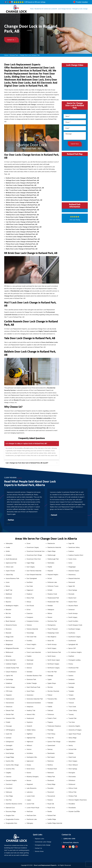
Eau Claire (30, 586)
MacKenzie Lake (32, 819)
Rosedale (50, 788)
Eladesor (29, 594)
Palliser (50, 695)
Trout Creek (72, 707)
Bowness (9, 629)
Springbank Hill (73, 644)
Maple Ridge (51, 551)
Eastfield (30, 582)
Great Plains (31, 691)
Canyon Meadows (11, 672)
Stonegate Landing (74, 660)
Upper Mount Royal (75, 734)
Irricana (29, 765)
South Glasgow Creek (75, 625)
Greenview (30, 695)
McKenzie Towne (53, 586)
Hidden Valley (31, 730)
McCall (50, 578)
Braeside (8, 633)
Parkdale (50, 703)
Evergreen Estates (33, 621)
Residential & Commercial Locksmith (46, 9)
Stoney (71, 664)
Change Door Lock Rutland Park (30, 55)
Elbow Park (30, 598)
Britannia (8, 656)
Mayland (50, 571)
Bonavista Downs (11, 625)
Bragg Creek (10, 637)
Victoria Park (72, 749)
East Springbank (32, 578)
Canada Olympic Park (12, 668)
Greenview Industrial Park (35, 699)
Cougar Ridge (10, 757)
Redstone (51, 761)
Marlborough (51, 555)
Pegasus (50, 722)
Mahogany (30, 823)
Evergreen (30, 617)
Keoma (29, 773)
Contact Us (11, 40)
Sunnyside (72, 683)
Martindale (51, 563)
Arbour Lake (10, 567)
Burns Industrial (11, 660)
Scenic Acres (72, 559)
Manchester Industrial (54, 547)
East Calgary (31, 567)
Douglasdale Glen (11, 823)
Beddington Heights (12, 606)
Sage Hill (71, 543)
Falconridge (30, 633)
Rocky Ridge (51, 784)
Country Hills (10, 761)
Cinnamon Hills (10, 718)
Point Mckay (51, 734)
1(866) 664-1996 (69, 839)
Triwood (71, 703)
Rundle (50, 812)
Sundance (71, 679)
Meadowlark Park (53, 602)
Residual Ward (52, 769)
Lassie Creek (31, 796)
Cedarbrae (9, 683)
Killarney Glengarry (33, 777)
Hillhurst (29, 745)
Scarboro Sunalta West (76, 555)
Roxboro (50, 800)
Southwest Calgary (74, 637)
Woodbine (72, 804)
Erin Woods (30, 606)
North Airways (52, 644)
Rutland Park (14, 55)
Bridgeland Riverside (12, 648)
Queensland (51, 745)
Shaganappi (72, 567)
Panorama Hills (52, 699)
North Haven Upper (54, 660)
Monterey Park (52, 621)
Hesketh (29, 726)
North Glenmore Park (54, 652)
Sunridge (71, 687)
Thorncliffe (72, 699)
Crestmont (9, 784)
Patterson (51, 714)
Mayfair (50, 567)
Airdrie (8, 551)
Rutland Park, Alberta (71, 843)
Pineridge (50, 730)
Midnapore (51, 610)
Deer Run (9, 800)
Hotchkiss (30, 753)
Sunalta (71, 676)
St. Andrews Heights (75, 652)
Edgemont (30, 590)
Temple (71, 695)
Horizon (29, 749)
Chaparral (9, 695)
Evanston (30, 613)
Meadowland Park (53, 598)
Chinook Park (10, 711)
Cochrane (8, 738)
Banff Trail (9, 590)
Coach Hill (9, 734)
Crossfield (9, 788)
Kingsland (30, 784)
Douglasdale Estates (12, 819)
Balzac (8, 586)
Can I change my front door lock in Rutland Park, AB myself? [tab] (31, 463)
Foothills (29, 641)
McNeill (50, 590)
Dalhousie (9, 792)
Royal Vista (51, 808)
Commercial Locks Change (43, 842)
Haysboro (30, 722)
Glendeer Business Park (34, 676)
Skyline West (73, 602)
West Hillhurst (73, 765)
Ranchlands (51, 753)
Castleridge (9, 679)
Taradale (71, 691)
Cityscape (9, 726)
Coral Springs (10, 753)
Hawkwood (30, 718)
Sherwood (72, 582)
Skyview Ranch (73, 606)
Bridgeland (9, 644)
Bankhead (9, 594)
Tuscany (71, 714)
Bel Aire (8, 613)
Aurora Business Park (12, 578)
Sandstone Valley (74, 547)
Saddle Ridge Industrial (55, 823)
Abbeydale (9, 543)
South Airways (73, 613)
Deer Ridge (9, 796)
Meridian (50, 606)
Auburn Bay (9, 575)
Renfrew (50, 765)
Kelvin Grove (31, 769)
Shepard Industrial (74, 578)
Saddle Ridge (52, 819)
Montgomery (52, 625)
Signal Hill (72, 586)
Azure (8, 582)
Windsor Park (73, 796)
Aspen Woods (10, 571)
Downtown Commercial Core (36, 551)
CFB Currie (9, 691)
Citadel (8, 722)
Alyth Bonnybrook (11, 559)
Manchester (51, 543)
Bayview (8, 602)
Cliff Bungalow (10, 730)
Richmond (50, 773)
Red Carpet (51, 757)
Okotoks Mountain (53, 691)
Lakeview (30, 792)
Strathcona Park (73, 668)
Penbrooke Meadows (54, 726)
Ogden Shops (52, 683)
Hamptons (30, 707)
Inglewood (30, 761)
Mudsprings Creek (53, 633)
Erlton (29, 610)
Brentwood (9, 641)
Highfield (29, 734)
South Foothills (73, 621)
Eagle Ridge (30, 563)
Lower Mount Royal (33, 808)
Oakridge (50, 676)
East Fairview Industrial (34, 571)
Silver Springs (73, 590)
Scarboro (71, 551)
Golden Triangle (32, 683)
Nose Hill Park (52, 672)
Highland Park (31, 738)
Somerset (72, 610)
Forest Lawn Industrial (34, 652)
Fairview (29, 625)
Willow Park (72, 792)
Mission (50, 617)
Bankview (9, 598)
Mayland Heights (53, 575)
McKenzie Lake (52, 582)
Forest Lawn (31, 648)
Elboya (29, 602)
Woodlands (72, 808)
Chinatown (9, 707)
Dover (29, 543)
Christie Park (10, 714)
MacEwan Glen (31, 815)
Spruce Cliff (72, 648)
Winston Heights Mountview (78, 800)
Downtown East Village (34, 555)
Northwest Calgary (54, 668)
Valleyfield (72, 742)
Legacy (29, 800)
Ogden (50, 679)
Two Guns (72, 722)
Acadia (8, 547)
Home (32, 9)
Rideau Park (51, 777)
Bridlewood (9, 652)
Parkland (50, 711)
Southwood (72, 641)
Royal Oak (51, 804)
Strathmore (72, 672)
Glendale (29, 672)
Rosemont (51, 792)
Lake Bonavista (31, 788)
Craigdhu (8, 773)
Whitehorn (72, 780)
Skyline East (72, 598)
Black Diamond (10, 621)
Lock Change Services (65, 9)
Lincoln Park (30, 804)
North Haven (51, 656)
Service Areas (39, 851)
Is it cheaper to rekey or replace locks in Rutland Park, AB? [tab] (31, 443)
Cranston (8, 777)
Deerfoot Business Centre (14, 804)
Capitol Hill (9, 676)
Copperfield (9, 749)
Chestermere (10, 703)
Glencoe (29, 668)
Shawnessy (72, 575)
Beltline (8, 617)
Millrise (50, 613)
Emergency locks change (80, 9)
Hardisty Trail (31, 711)
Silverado (71, 594)
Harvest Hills (31, 714)
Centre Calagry (10, 687)
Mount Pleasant (53, 629)
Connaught (9, 745)
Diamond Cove (10, 808)
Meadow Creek (52, 594)
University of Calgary (75, 730)
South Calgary (73, 617)
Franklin (29, 656)
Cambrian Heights (11, 664)
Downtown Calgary (33, 547)
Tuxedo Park (72, 718)
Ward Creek (72, 757)
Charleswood (10, 699)
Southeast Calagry (74, 629)
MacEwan (30, 812)
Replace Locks (39, 839)
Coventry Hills (10, 769)
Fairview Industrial (32, 629)
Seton (70, 563)
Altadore (9, 555)
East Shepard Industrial (34, 575)
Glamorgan (30, 660)
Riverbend (51, 780)
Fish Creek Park (31, 637)
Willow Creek (73, 788)
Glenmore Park (31, 679)
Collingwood (10, 742)
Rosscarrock (51, 796)
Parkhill (50, 707)
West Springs (73, 769)
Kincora (29, 780)
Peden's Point (52, 718)
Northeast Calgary (53, 664)
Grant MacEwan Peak (33, 687)
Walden (71, 753)
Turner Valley (73, 711)
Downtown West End (34, 559)
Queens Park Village (54, 742)
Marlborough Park (53, 559)
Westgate (72, 773)
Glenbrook (30, 664)
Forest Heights (31, 644)
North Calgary (52, 648)
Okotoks (50, 687)
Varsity (71, 745)
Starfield (71, 656)
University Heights (74, 726)
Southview (72, 633)
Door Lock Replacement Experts (45, 865)
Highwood (30, 742)
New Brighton (52, 637)
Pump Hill (51, 738)
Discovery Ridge (11, 812)
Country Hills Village (12, 765)
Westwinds (72, 777)
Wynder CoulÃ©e (74, 812)
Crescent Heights (11, 780)
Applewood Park (11, 563)
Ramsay (50, 749)
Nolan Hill (51, 641)
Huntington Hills (32, 757)
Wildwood (72, 784)
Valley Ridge (72, 738)
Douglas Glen (10, 815)
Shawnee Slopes (74, 571)
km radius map (75, 178)
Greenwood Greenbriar (34, 703)
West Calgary (73, 761)
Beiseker (8, 610)
